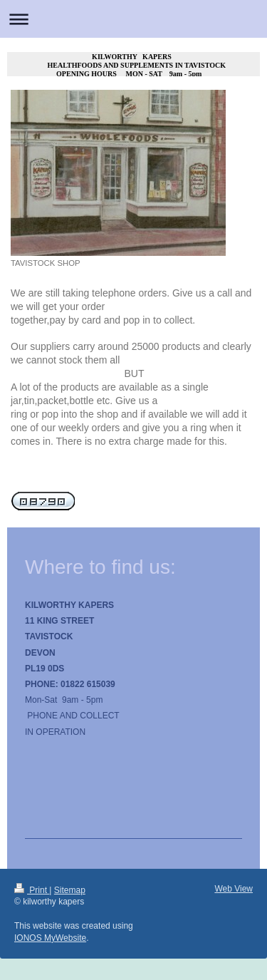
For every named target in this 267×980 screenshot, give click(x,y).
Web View (234, 889)
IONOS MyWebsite (50, 938)
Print (32, 890)
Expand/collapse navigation (133, 19)
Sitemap (70, 890)
